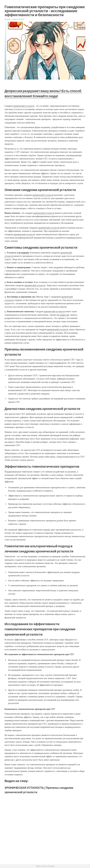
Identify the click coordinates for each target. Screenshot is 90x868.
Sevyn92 (8, 19)
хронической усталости (24, 106)
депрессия (64, 315)
